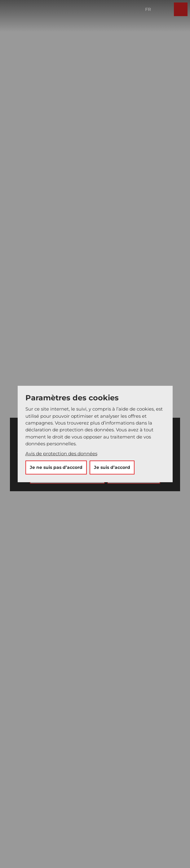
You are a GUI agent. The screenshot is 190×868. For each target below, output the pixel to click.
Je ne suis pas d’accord (56, 467)
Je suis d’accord (112, 467)
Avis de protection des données (61, 454)
